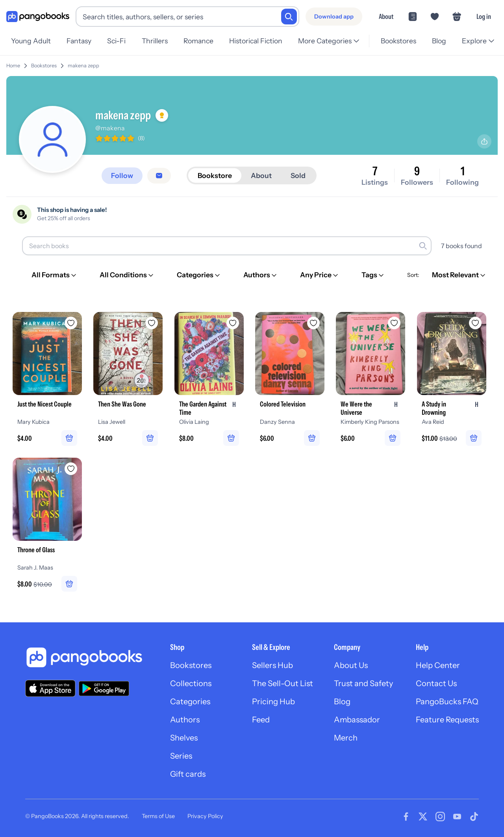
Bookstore (215, 175)
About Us (351, 665)
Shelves (184, 738)
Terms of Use (158, 816)
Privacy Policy (205, 816)
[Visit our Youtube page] (457, 817)
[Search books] (227, 246)
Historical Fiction (256, 41)
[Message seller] (159, 176)
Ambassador (357, 720)
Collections (191, 683)
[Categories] (199, 275)
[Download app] (334, 17)
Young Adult (31, 41)
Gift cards (188, 774)
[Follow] (122, 176)
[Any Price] (320, 275)
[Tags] (373, 275)
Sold (298, 175)
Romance (198, 41)
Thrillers (155, 41)
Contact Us (436, 683)
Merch (346, 738)
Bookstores (398, 41)
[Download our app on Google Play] (104, 689)
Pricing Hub (273, 702)
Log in (484, 16)
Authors (185, 720)
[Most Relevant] (459, 275)
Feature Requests (447, 720)
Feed (261, 720)
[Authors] (261, 275)
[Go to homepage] (38, 17)
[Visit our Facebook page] (406, 817)
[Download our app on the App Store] (50, 688)
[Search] (289, 17)
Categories (190, 702)
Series (181, 756)
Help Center (438, 665)
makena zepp (83, 66)
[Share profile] (484, 141)
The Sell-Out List (283, 683)
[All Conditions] (127, 275)
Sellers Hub (272, 665)
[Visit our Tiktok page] (474, 817)
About (386, 16)
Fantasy (79, 41)
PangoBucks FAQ (447, 702)
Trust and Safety (363, 683)
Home (13, 66)
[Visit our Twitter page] (423, 817)
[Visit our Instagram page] (440, 817)
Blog (439, 41)
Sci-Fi (116, 41)
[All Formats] (55, 275)
